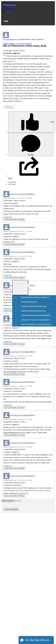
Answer (31, 144)
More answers (8, 501)
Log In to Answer (11, 509)
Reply (22, 219)
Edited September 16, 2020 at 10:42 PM (17, 44)
